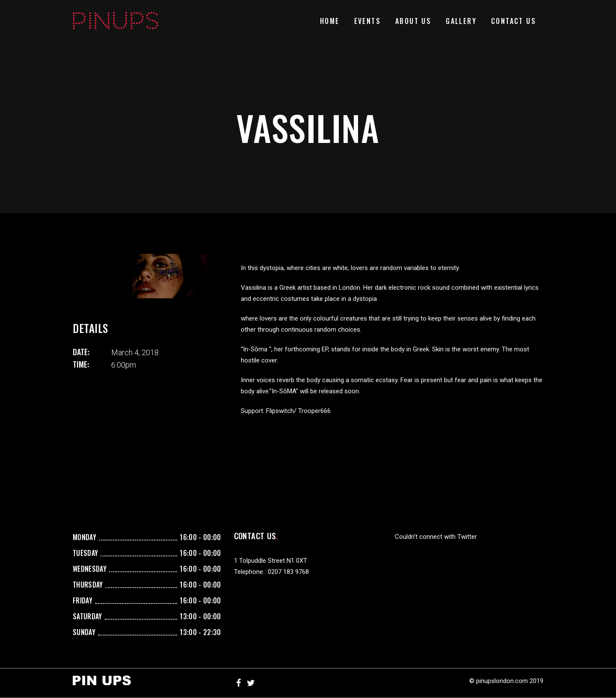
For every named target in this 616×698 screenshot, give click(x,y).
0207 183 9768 (288, 572)
